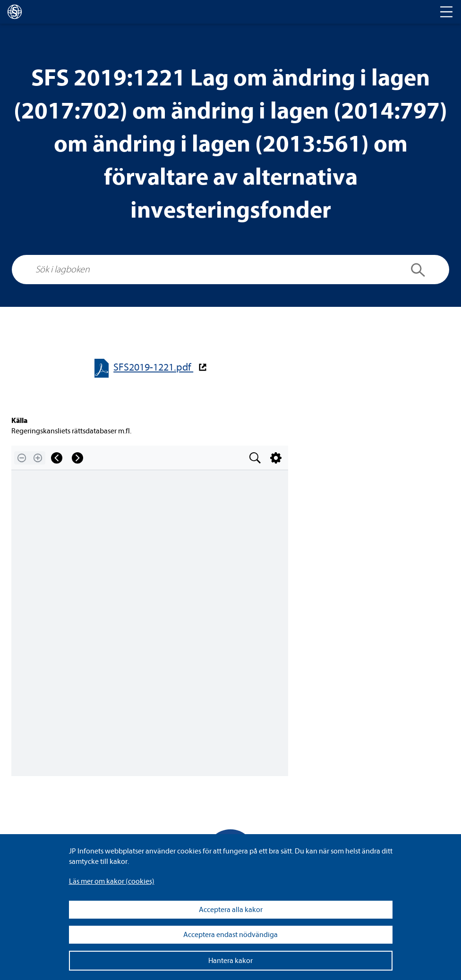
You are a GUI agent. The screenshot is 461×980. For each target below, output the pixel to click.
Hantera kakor (230, 961)
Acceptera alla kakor (231, 910)
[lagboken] (15, 12)
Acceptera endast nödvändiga (230, 935)
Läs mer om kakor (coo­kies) (112, 881)
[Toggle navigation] (446, 12)
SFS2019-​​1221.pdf (153, 367)
